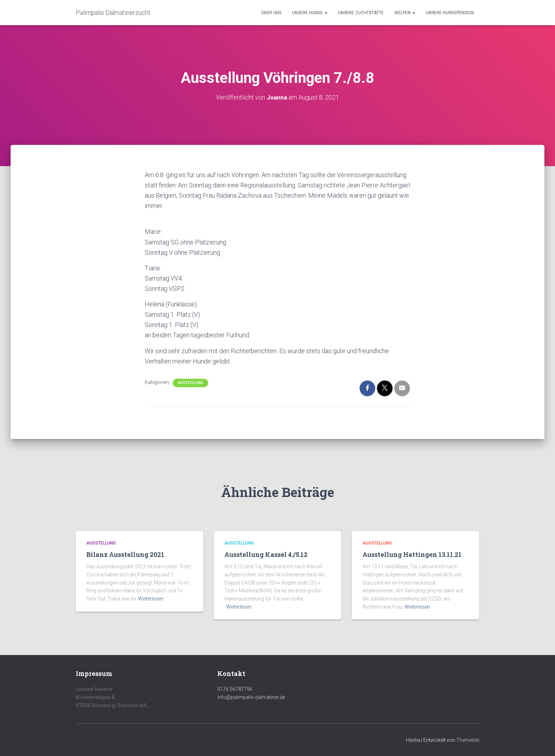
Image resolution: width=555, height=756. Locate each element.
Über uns (271, 13)
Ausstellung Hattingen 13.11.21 (412, 554)
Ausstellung (190, 383)
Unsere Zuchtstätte (361, 13)
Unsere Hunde (310, 13)
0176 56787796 (235, 689)
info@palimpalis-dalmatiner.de (251, 697)
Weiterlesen (151, 599)
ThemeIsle (468, 740)
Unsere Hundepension (450, 13)
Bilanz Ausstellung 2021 (125, 554)
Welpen (405, 13)
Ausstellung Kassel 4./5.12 (266, 554)
